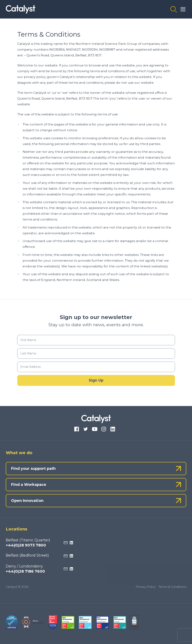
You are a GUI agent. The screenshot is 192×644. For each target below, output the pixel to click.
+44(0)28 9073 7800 (26, 545)
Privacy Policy (146, 587)
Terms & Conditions (172, 587)
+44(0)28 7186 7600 (25, 571)
